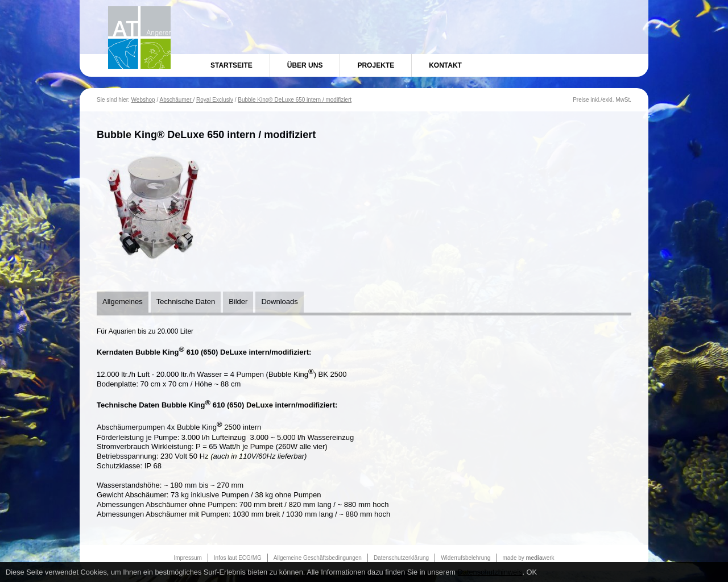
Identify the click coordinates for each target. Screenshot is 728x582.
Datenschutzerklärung (401, 558)
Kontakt (445, 65)
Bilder (238, 302)
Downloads (279, 302)
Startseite (231, 65)
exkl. (608, 100)
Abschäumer (176, 100)
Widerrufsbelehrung (466, 558)
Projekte (376, 65)
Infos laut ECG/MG (238, 558)
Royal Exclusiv (215, 100)
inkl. (595, 100)
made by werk (528, 558)
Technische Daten (186, 302)
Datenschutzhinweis (490, 572)
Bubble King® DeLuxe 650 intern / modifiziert (295, 100)
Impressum (187, 558)
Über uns (305, 65)
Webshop (143, 100)
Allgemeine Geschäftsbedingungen (318, 558)
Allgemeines (123, 302)
